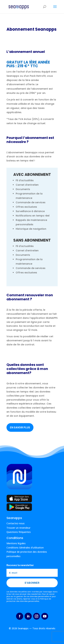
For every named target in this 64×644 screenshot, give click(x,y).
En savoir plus (20, 427)
